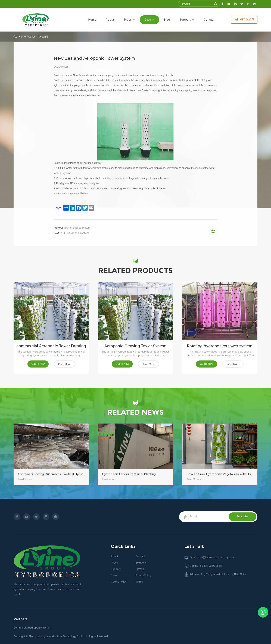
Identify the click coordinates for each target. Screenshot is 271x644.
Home (92, 20)
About (115, 556)
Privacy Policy (143, 575)
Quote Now (38, 364)
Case (149, 20)
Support (187, 20)
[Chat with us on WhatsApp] (263, 612)
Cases (32, 37)
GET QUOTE (244, 20)
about (110, 20)
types (129, 20)
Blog (167, 20)
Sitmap (140, 569)
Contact (209, 20)
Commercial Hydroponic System (32, 628)
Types (114, 563)
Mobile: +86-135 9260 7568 (206, 566)
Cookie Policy (119, 582)
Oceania (43, 37)
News (114, 575)
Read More (64, 364)
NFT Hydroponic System (71, 233)
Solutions (141, 563)
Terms (139, 582)
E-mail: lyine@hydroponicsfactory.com (212, 558)
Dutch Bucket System (72, 228)
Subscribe (242, 517)
